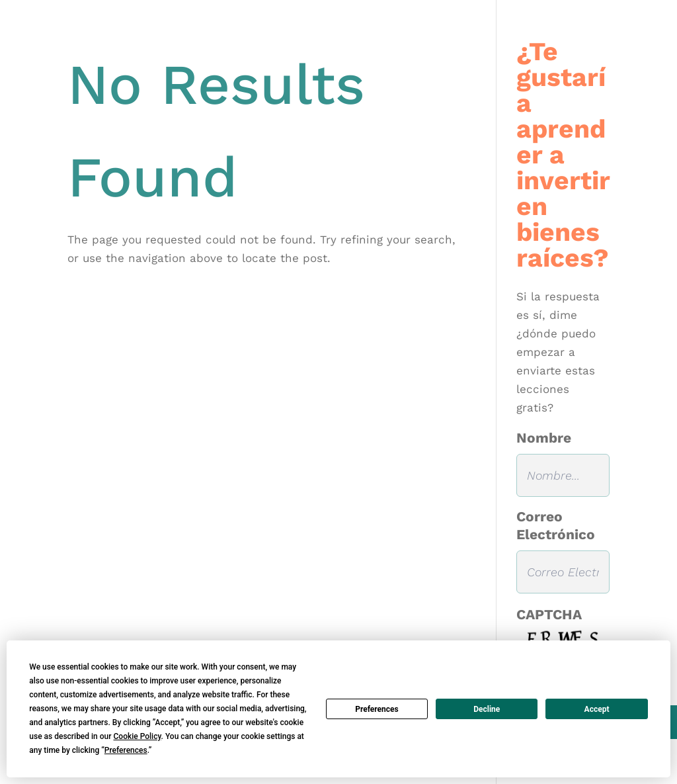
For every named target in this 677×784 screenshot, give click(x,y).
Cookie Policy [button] (137, 736)
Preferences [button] (126, 750)
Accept (597, 709)
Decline (487, 709)
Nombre (544, 438)
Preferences (377, 709)
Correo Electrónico (556, 525)
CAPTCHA (549, 614)
